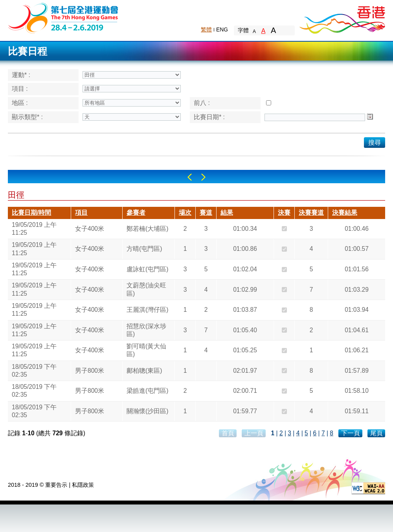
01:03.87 (245, 310)
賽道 (206, 213)
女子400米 (90, 229)
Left (190, 177)
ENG (222, 29)
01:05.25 (245, 350)
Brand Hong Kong (342, 18)
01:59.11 (357, 411)
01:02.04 (245, 269)
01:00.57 (357, 249)
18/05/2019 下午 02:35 (34, 371)
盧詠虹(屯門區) (147, 269)
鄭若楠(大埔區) (147, 229)
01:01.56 (357, 269)
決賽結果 (345, 213)
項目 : (20, 89)
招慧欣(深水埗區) (146, 330)
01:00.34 (245, 229)
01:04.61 (357, 330)
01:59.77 (245, 411)
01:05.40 (245, 330)
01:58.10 (357, 391)
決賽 (284, 213)
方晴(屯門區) (144, 249)
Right (203, 177)
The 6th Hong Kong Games (63, 17)
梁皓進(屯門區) (147, 391)
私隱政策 (83, 485)
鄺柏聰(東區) (144, 371)
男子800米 (90, 371)
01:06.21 (357, 350)
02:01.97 (245, 371)
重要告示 (56, 485)
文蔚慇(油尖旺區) (146, 289)
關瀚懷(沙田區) (147, 411)
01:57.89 (357, 371)
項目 (81, 213)
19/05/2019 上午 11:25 (34, 229)
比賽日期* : (209, 117)
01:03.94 (357, 310)
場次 (185, 213)
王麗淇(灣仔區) (147, 310)
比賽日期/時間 (31, 213)
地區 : (20, 103)
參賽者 (136, 213)
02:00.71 (245, 391)
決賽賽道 (311, 213)
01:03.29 (357, 290)
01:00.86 (245, 249)
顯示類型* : (27, 117)
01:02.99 (245, 290)
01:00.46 (357, 229)
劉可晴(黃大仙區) (146, 350)
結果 (227, 213)
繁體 (206, 29)
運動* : (21, 75)
